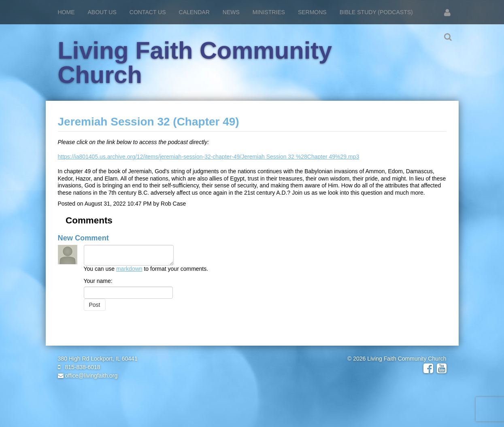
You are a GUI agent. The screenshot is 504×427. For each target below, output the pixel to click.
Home (66, 12)
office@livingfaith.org (88, 376)
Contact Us (148, 12)
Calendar (194, 12)
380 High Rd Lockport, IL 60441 (98, 359)
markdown (129, 269)
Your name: (98, 281)
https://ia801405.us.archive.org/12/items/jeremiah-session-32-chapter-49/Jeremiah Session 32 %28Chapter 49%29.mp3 (209, 157)
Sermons (312, 12)
